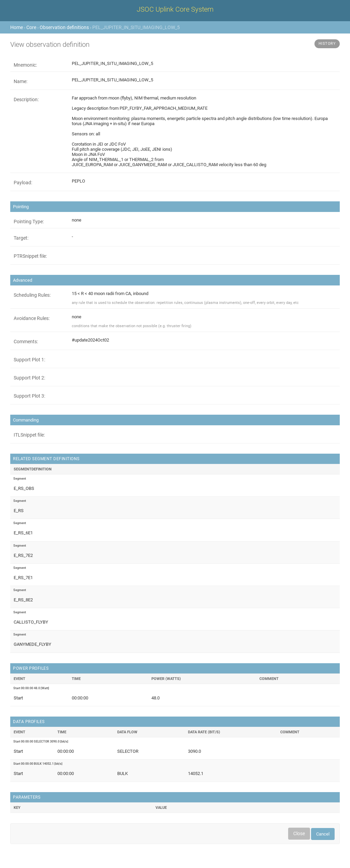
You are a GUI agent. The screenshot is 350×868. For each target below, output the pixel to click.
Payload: (23, 183)
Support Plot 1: (29, 360)
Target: (21, 238)
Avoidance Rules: (32, 318)
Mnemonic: (25, 65)
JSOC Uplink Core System (175, 9)
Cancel (323, 834)
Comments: (26, 342)
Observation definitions (64, 27)
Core (31, 27)
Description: (26, 99)
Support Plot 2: (29, 378)
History (327, 44)
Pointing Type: (29, 222)
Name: (21, 81)
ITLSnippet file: (29, 435)
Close (299, 833)
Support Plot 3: (29, 396)
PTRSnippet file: (30, 256)
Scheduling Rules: (32, 295)
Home (17, 27)
